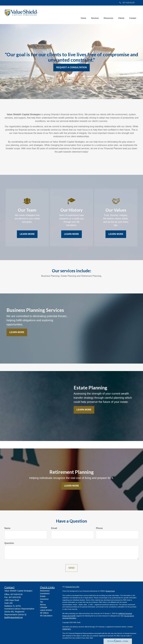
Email (54, 528)
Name (7, 528)
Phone (99, 528)
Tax (42, 602)
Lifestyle (44, 607)
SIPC (69, 629)
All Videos (44, 613)
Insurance (44, 599)
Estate (43, 596)
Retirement (45, 591)
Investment (45, 594)
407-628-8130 (127, 3)
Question (9, 543)
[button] (95, 14)
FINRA (65, 629)
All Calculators (46, 616)
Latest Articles (46, 610)
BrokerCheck (110, 591)
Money (43, 605)
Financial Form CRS (72, 587)
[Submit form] (71, 568)
